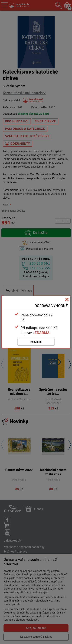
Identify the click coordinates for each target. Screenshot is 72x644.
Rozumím (36, 342)
